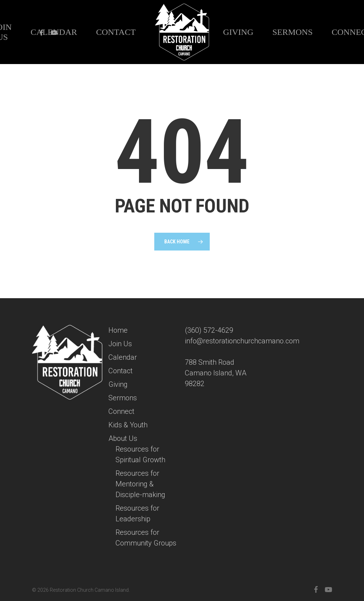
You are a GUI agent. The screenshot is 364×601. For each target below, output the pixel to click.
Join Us (120, 344)
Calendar (123, 357)
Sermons (123, 398)
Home (118, 330)
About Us (123, 438)
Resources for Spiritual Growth (140, 454)
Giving (118, 384)
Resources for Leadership (137, 513)
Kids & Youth (128, 425)
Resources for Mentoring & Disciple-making (140, 484)
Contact (121, 371)
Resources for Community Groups (146, 538)
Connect (121, 411)
